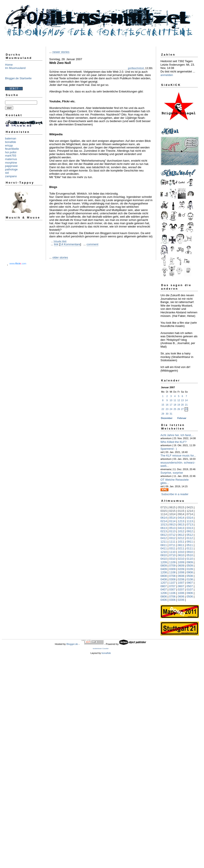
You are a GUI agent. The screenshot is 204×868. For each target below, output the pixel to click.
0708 (172, 576)
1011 (181, 542)
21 (186, 405)
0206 (181, 600)
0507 (190, 586)
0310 (172, 559)
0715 (164, 507)
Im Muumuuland (15, 68)
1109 (172, 562)
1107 (172, 583)
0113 (172, 531)
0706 (172, 596)
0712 (172, 535)
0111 (190, 548)
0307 (172, 589)
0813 (181, 524)
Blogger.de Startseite (18, 78)
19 (179, 405)
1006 (181, 593)
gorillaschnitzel (136, 68)
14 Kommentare (70, 244)
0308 (172, 579)
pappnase (11, 166)
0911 (190, 542)
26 (179, 409)
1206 (164, 593)
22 (163, 409)
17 (171, 405)
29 (163, 414)
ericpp (9, 145)
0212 (181, 538)
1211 (164, 542)
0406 (164, 600)
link (56, 244)
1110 (172, 552)
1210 (164, 552)
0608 (181, 576)
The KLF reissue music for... (178, 456)
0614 (164, 518)
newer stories (61, 52)
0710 (172, 555)
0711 (172, 545)
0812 (164, 535)
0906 (190, 593)
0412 (164, 538)
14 (186, 400)
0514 (172, 518)
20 (182, 405)
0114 (172, 521)
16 (167, 405)
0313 (190, 528)
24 (171, 409)
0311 (172, 548)
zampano (11, 176)
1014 (172, 514)
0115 (181, 511)
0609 (181, 566)
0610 (181, 555)
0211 (181, 548)
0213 (164, 531)
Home (9, 65)
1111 (172, 542)
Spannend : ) (169, 449)
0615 (172, 507)
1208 (164, 572)
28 (186, 409)
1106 (172, 593)
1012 (181, 531)
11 (175, 400)
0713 (190, 524)
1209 (164, 562)
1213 (181, 521)
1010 (181, 552)
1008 (181, 572)
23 (167, 409)
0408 (164, 579)
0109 (190, 569)
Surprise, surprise (172, 473)
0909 (190, 562)
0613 (164, 528)
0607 (181, 586)
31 (171, 414)
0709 (172, 566)
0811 (164, 545)
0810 (164, 555)
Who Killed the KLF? (174, 442)
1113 (190, 521)
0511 (190, 545)
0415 (190, 507)
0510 (190, 555)
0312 (172, 538)
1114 (164, 514)
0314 (190, 518)
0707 (172, 586)
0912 (190, 531)
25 (175, 409)
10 (171, 400)
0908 (190, 572)
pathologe (11, 169)
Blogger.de (72, 644)
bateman (11, 138)
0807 (164, 586)
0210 (181, 559)
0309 (172, 569)
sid (7, 173)
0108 (190, 579)
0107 (190, 589)
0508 (190, 576)
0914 (181, 514)
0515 (181, 507)
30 (167, 414)
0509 (190, 566)
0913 (172, 524)
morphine (11, 163)
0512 (190, 535)
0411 (164, 548)
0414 (181, 518)
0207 (181, 589)
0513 (172, 528)
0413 (181, 528)
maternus (11, 159)
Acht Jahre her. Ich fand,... (177, 435)
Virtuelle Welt (60, 241)
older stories (60, 257)
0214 (164, 521)
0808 (164, 576)
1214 (190, 511)
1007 (181, 583)
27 (182, 409)
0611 (181, 545)
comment (92, 244)
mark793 (11, 156)
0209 (181, 569)
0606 (181, 596)
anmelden (167, 75)
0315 (164, 511)
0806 (164, 596)
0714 (190, 514)
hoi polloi (11, 152)
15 (163, 405)
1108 (172, 572)
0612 (181, 535)
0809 (164, 566)
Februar (182, 418)
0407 (164, 589)
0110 (190, 559)
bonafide (11, 142)
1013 (164, 524)
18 (175, 405)
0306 (172, 600)
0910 (190, 552)
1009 (181, 562)
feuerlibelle (12, 149)
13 (182, 400)
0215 (172, 511)
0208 (181, 579)
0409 (164, 569)
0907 (190, 583)
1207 (164, 583)
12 (179, 400)
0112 (190, 538)
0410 (164, 559)
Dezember (167, 418)
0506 (190, 596)
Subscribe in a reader (175, 494)
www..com (18, 263)
